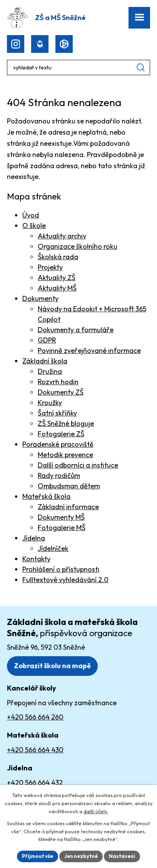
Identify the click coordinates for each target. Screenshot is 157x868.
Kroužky (50, 403)
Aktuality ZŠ (57, 278)
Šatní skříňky (57, 413)
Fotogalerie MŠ (62, 528)
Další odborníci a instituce (78, 465)
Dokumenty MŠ (61, 517)
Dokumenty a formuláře (76, 330)
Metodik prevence (65, 455)
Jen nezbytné (81, 856)
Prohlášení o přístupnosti (61, 569)
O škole (34, 225)
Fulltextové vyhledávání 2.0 (65, 580)
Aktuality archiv (62, 236)
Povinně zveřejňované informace (89, 350)
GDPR (47, 340)
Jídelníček (53, 548)
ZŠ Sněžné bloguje (66, 423)
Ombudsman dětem (69, 486)
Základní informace (68, 507)
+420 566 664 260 (35, 717)
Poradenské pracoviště (58, 444)
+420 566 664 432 (35, 783)
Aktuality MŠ (57, 288)
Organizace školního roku (78, 246)
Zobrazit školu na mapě (52, 666)
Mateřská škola (46, 496)
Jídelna (34, 538)
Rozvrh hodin (58, 382)
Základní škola (45, 361)
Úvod (31, 215)
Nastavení (122, 856)
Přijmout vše (38, 856)
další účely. (96, 811)
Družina (50, 371)
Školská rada (58, 257)
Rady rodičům (59, 475)
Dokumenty (40, 298)
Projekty (50, 267)
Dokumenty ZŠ (61, 392)
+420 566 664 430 (35, 750)
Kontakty (36, 559)
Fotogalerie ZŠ (61, 434)
